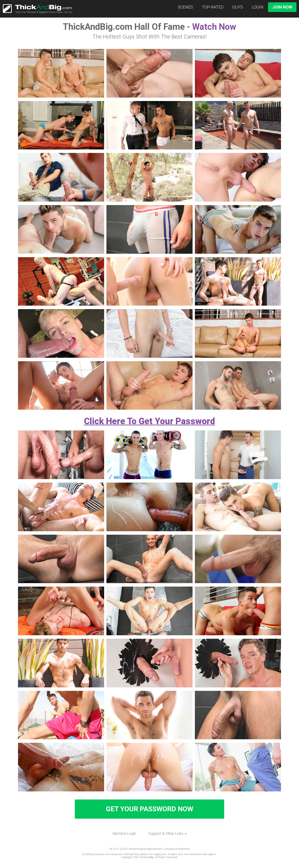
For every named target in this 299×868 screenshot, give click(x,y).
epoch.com (177, 854)
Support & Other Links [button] (168, 834)
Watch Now (214, 27)
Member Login (124, 834)
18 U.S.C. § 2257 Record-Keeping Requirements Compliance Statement (150, 849)
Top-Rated (213, 7)
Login (258, 7)
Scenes (185, 7)
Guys (238, 7)
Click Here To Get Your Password (149, 421)
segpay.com (160, 854)
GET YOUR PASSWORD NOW (150, 809)
